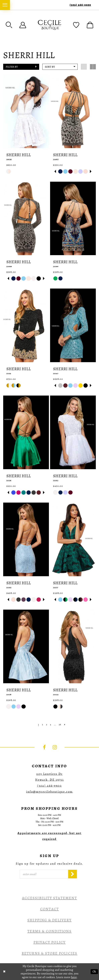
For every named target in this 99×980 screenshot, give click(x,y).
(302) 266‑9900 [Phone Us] (80, 5)
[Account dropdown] (23, 25)
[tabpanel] (60, 171)
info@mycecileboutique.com (49, 792)
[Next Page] (65, 725)
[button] (9, 25)
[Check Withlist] (76, 25)
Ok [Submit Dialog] (94, 971)
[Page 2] (42, 725)
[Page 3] (47, 725)
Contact (49, 909)
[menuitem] (5, 5)
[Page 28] (60, 725)
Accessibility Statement (49, 898)
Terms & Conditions (49, 931)
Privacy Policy (50, 942)
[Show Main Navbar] (5, 5)
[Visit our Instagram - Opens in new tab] (55, 747)
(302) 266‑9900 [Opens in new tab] (49, 786)
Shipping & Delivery (49, 920)
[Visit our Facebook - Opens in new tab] (44, 747)
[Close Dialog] (4, 972)
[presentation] (26, 111)
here (74, 977)
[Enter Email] (44, 874)
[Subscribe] (73, 874)
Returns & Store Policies (50, 953)
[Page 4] (51, 725)
